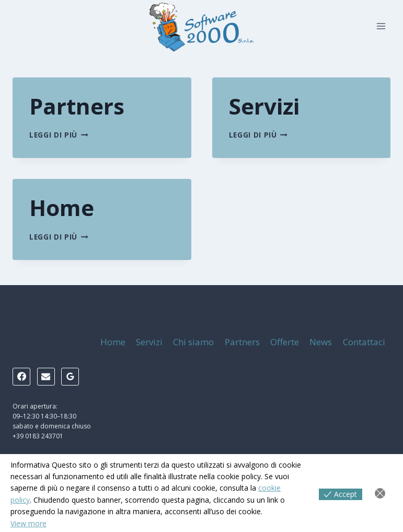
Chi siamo (193, 342)
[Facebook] (21, 377)
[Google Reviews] (70, 377)
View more (28, 523)
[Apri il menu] (381, 26)
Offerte (285, 342)
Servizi (264, 106)
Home (62, 207)
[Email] (46, 377)
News (321, 342)
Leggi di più (59, 135)
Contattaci (364, 342)
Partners (77, 106)
